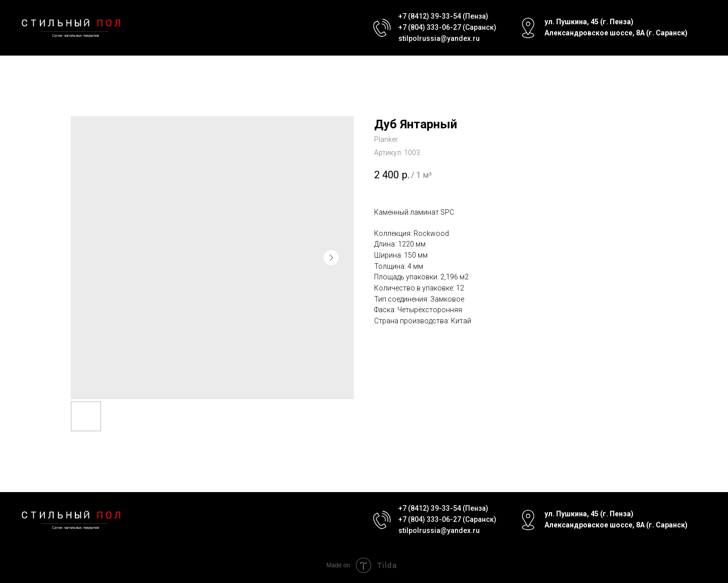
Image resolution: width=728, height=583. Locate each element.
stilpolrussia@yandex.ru (439, 38)
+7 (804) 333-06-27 (430, 27)
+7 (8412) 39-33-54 (430, 16)
